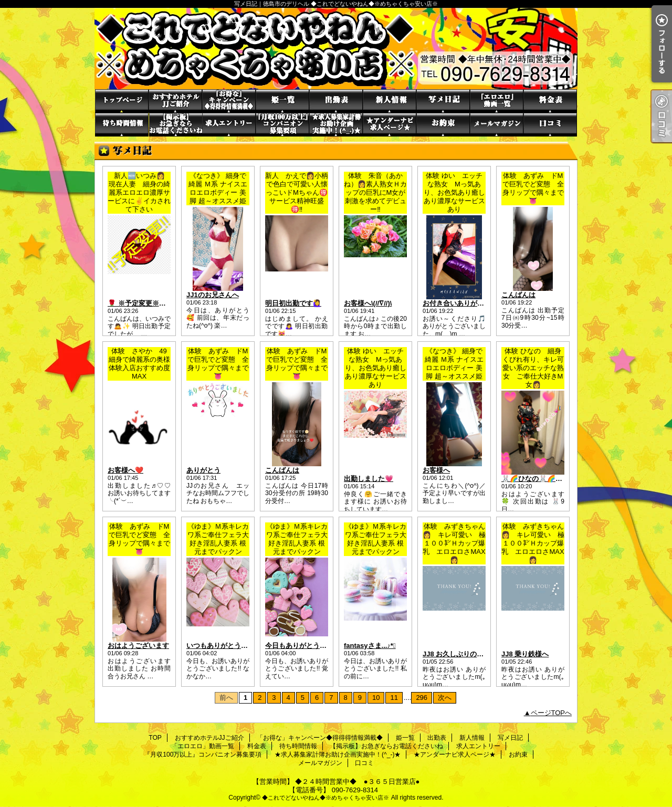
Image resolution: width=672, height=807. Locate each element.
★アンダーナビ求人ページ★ (390, 125)
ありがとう (203, 470)
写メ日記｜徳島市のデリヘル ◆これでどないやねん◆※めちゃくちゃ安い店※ (336, 49)
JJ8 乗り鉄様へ (525, 654)
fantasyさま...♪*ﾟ (370, 646)
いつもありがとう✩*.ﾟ (220, 646)
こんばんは (518, 295)
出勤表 (336, 101)
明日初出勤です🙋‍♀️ (293, 303)
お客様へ (436, 470)
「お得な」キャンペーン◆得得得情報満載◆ (229, 101)
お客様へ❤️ (125, 470)
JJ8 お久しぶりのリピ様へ (463, 654)
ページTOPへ (552, 713)
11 (394, 698)
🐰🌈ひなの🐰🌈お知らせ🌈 (546, 479)
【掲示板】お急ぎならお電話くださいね (175, 125)
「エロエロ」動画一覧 (497, 101)
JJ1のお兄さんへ (213, 295)
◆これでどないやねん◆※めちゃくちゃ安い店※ (325, 798)
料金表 (550, 101)
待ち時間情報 (122, 125)
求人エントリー (229, 125)
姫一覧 (282, 101)
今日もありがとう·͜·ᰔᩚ (297, 646)
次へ (445, 698)
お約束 (443, 125)
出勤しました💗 (369, 479)
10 (376, 698)
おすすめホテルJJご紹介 (175, 101)
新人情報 (390, 101)
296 (422, 698)
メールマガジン (497, 125)
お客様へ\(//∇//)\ (368, 303)
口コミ (550, 125)
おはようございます (138, 646)
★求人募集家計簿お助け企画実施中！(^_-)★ (336, 125)
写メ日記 (443, 101)
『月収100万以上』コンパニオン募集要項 (282, 125)
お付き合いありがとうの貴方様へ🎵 (478, 303)
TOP (122, 101)
